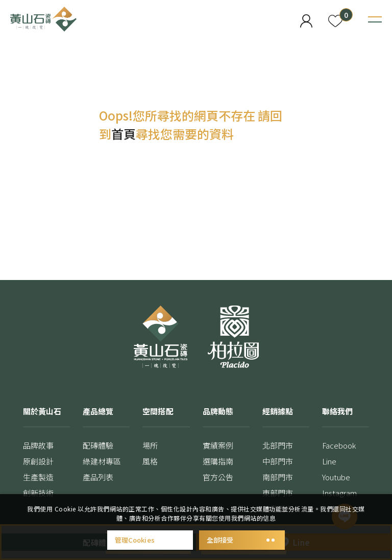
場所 (150, 445)
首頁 (124, 134)
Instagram (340, 493)
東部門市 (278, 493)
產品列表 (98, 477)
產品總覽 (98, 411)
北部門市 (278, 445)
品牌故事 (38, 445)
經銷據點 (278, 411)
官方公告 (218, 477)
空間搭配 (158, 411)
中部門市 (278, 461)
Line (329, 461)
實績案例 (218, 445)
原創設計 (38, 461)
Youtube (336, 477)
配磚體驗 (98, 445)
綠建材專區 (102, 461)
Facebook (339, 445)
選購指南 (218, 461)
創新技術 (38, 493)
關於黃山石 (42, 411)
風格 (150, 461)
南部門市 (278, 477)
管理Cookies (150, 540)
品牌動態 (218, 411)
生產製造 (38, 477)
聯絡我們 (337, 411)
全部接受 (242, 540)
